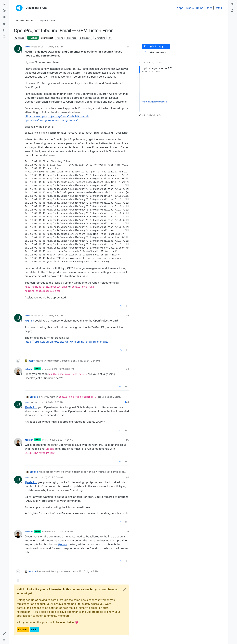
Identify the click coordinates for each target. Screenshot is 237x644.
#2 (128, 316)
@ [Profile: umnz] (62, 544)
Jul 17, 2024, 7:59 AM (52, 477)
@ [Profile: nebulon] (31, 407)
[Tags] (4, 17)
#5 (128, 440)
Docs (209, 8)
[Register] (233, 11)
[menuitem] (233, 4)
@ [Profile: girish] (29, 321)
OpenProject (47, 38)
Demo (200, 8)
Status (190, 8)
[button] (4, 633)
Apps (180, 8)
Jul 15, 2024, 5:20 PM (52, 402)
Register (23, 629)
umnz (28, 47)
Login (34, 629)
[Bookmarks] (4, 30)
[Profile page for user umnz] (18, 49)
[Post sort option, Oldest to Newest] (156, 53)
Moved (20, 38)
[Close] (125, 589)
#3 (128, 369)
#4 (128, 402)
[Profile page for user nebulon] (18, 371)
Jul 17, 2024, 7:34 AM (63, 440)
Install (218, 8)
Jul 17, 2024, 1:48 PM (62, 532)
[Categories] (4, 4)
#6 (128, 477)
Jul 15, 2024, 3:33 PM (63, 369)
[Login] (233, 4)
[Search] (4, 37)
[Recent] (4, 11)
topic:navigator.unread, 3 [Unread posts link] (154, 102)
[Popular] (4, 24)
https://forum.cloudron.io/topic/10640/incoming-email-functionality (66, 342)
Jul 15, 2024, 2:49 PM (52, 316)
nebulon (29, 369)
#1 (128, 47)
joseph (32, 361)
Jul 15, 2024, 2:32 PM (52, 47)
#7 (128, 532)
